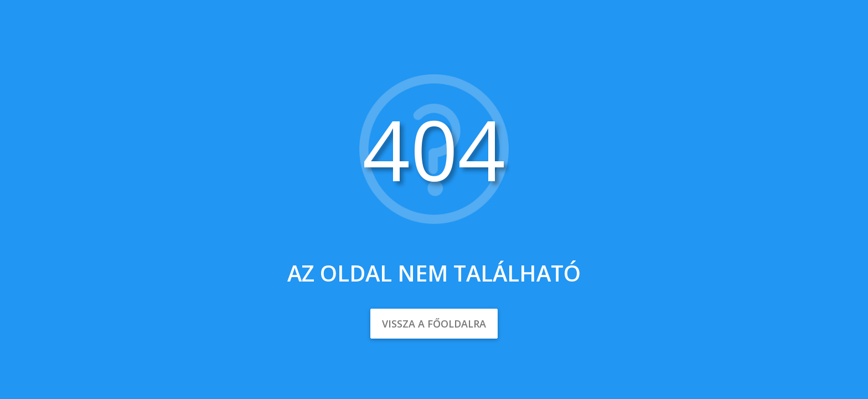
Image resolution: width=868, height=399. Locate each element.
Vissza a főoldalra (434, 324)
